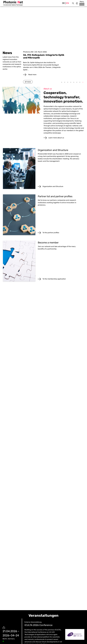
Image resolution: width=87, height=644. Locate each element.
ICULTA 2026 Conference (38, 625)
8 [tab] (83, 82)
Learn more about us (56, 138)
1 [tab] (62, 82)
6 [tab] (77, 82)
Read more (32, 75)
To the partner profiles (51, 233)
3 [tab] (68, 82)
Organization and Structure (53, 186)
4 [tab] (71, 82)
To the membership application (54, 279)
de (63, 3)
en (67, 3)
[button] (82, 4)
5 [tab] (74, 82)
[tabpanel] (54, 63)
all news (28, 82)
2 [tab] (65, 82)
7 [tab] (80, 82)
